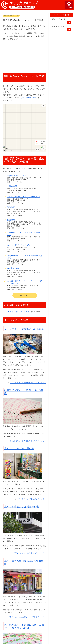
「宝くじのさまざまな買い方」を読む (32, 499)
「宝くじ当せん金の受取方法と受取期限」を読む (27, 617)
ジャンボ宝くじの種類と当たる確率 (24, 329)
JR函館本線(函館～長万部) (19, 312)
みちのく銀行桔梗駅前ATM (19, 245)
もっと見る (25, 295)
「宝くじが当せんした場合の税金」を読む (30, 553)
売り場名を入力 (58, 26)
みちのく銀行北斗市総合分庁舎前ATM (24, 197)
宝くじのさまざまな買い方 (19, 448)
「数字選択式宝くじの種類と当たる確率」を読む (27, 441)
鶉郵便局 (11, 207)
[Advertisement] (25, 56)
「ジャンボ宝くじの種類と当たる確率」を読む (28, 383)
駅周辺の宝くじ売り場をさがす (11, 16)
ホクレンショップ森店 (17, 176)
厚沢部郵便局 (13, 268)
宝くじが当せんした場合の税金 (22, 507)
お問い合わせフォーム (29, 98)
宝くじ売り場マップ (24, 3)
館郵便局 (11, 220)
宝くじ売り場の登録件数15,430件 (22, 7)
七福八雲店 (12, 186)
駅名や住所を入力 (59, 19)
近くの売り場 (69, 7)
